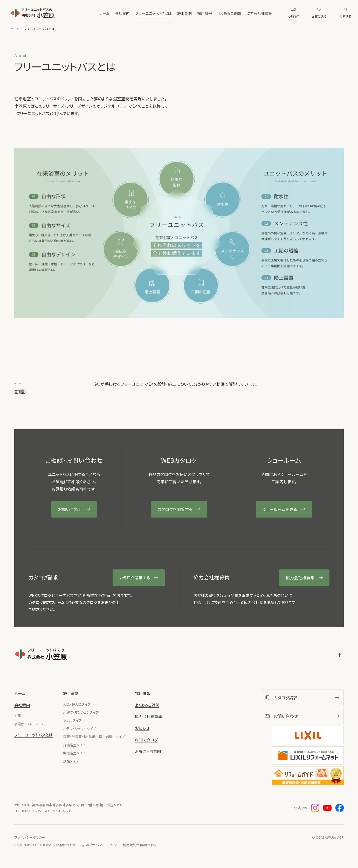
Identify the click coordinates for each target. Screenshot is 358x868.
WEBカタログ (284, 16)
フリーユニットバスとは (140, 13)
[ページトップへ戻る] (340, 655)
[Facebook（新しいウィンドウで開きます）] (340, 808)
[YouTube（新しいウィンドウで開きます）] (327, 808)
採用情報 (192, 13)
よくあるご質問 (216, 13)
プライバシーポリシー (30, 837)
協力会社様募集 (246, 13)
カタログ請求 (351, 240)
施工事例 (171, 13)
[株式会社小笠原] (33, 13)
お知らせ (142, 728)
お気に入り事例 (316, 16)
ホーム (91, 13)
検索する (346, 16)
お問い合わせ (351, 196)
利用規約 (129, 845)
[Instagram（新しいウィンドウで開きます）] (315, 808)
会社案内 (109, 13)
